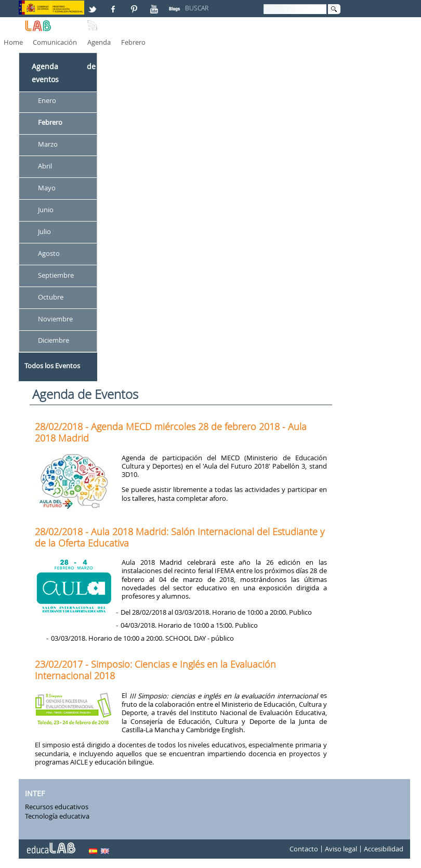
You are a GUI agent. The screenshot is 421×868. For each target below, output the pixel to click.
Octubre (51, 297)
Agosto (49, 253)
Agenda (99, 42)
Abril (45, 166)
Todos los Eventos (52, 366)
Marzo (48, 144)
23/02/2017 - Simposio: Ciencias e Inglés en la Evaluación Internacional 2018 (155, 670)
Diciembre (54, 341)
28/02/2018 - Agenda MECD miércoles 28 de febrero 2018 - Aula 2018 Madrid (171, 432)
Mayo (47, 188)
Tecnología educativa (57, 816)
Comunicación (55, 42)
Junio (46, 210)
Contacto (304, 849)
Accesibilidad (384, 849)
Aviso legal (341, 849)
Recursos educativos (57, 807)
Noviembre (55, 319)
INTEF (35, 793)
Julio (44, 231)
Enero (47, 101)
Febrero (133, 42)
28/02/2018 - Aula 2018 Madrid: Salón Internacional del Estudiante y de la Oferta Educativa (180, 537)
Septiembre (56, 275)
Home (13, 42)
